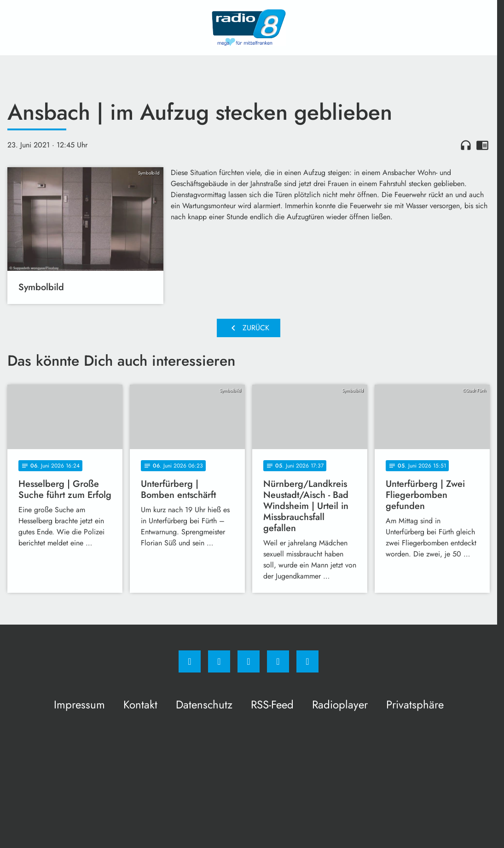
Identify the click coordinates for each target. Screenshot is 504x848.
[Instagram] (219, 661)
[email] (307, 661)
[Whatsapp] (249, 661)
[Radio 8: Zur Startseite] (249, 28)
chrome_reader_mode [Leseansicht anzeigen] (482, 145)
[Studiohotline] (278, 661)
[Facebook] (190, 661)
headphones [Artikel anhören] (466, 145)
